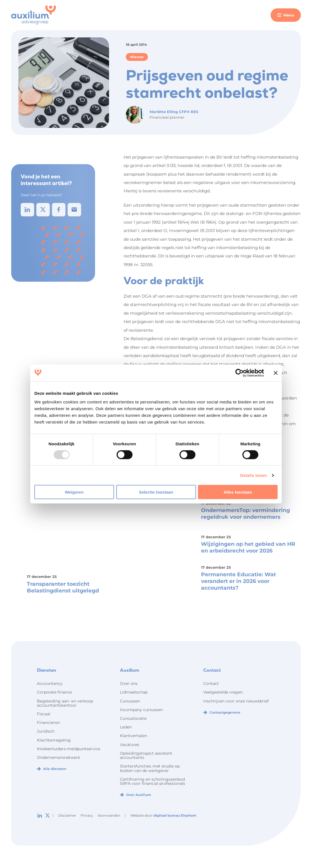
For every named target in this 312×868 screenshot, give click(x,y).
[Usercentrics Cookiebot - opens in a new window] (239, 373)
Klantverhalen (133, 736)
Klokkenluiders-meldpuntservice (68, 749)
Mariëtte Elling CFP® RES (174, 112)
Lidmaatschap (134, 692)
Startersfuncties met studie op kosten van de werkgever (150, 768)
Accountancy (50, 683)
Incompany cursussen (141, 710)
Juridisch (46, 731)
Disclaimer (67, 815)
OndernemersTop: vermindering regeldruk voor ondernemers (245, 514)
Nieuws (137, 57)
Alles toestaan (238, 492)
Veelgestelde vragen (223, 692)
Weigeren (74, 492)
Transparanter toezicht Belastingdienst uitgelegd (63, 587)
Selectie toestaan (156, 492)
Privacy (87, 815)
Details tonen (253, 475)
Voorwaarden (109, 815)
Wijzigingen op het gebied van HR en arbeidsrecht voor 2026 (248, 547)
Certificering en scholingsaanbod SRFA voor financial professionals (153, 781)
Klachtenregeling (54, 740)
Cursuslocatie (133, 718)
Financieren (48, 723)
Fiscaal (44, 714)
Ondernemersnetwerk (58, 757)
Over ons (129, 683)
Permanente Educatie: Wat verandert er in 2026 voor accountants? (238, 581)
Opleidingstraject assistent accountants (146, 755)
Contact (211, 683)
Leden (126, 727)
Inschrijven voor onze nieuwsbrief (236, 701)
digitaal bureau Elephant (175, 815)
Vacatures (130, 745)
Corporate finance (54, 692)
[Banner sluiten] (276, 373)
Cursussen (130, 701)
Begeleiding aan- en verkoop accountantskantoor (65, 703)
